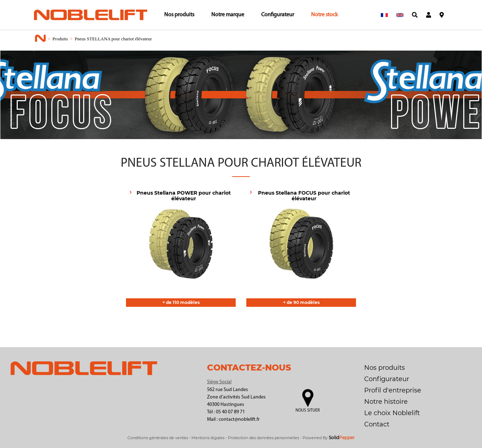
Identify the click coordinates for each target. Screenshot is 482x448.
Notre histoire (386, 402)
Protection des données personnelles (263, 438)
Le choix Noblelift (392, 413)
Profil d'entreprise (393, 390)
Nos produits (179, 15)
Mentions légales (208, 438)
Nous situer (308, 410)
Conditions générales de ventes (158, 438)
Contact (377, 424)
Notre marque (228, 15)
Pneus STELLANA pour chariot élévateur (113, 39)
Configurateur (278, 15)
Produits (60, 39)
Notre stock (325, 15)
